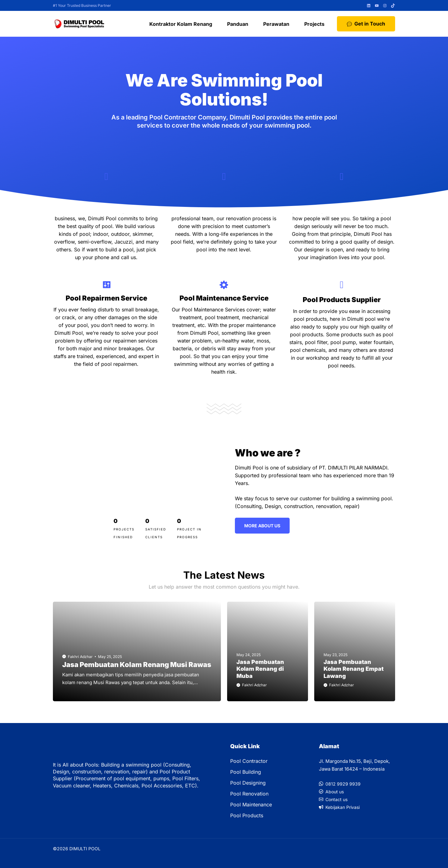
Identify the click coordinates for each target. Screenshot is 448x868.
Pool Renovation (249, 794)
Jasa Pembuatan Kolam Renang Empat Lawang (354, 669)
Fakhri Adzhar (80, 657)
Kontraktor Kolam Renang (181, 24)
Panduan (238, 24)
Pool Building (246, 772)
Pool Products (247, 815)
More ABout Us (262, 526)
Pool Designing (248, 783)
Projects (314, 24)
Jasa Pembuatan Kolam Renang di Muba (260, 669)
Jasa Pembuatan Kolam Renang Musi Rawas (137, 665)
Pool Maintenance (251, 805)
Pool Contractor (249, 761)
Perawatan (276, 24)
